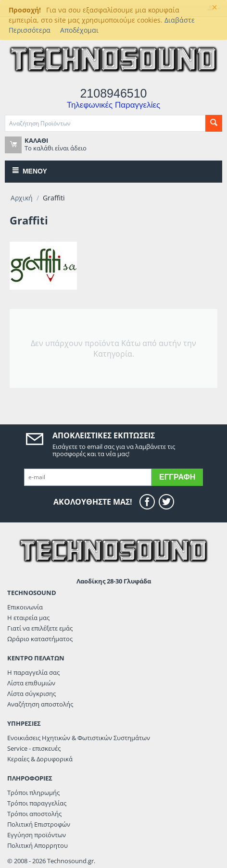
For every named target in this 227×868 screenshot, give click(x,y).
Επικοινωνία (25, 607)
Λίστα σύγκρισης (32, 694)
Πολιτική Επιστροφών (39, 824)
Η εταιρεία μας (28, 618)
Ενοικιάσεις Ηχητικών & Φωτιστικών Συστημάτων (79, 738)
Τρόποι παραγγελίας (37, 803)
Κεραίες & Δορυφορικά (40, 759)
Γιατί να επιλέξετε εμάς (40, 628)
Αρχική (22, 198)
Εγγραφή (177, 477)
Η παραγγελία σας (33, 672)
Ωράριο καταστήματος (40, 639)
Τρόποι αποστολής (34, 814)
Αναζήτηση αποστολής (40, 704)
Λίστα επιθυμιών (31, 683)
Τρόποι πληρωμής (33, 793)
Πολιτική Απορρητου (38, 845)
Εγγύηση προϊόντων (37, 835)
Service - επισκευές (34, 748)
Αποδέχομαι (79, 30)
